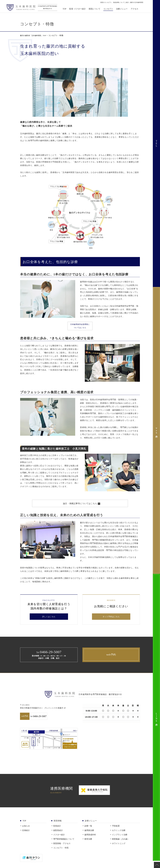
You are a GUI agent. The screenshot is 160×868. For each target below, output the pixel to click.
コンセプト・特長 (61, 852)
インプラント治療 (120, 839)
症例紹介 (26, 834)
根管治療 (88, 843)
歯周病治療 (89, 834)
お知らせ (26, 830)
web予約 (111, 659)
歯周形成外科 (90, 839)
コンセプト (110, 10)
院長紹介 (57, 830)
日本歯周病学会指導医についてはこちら (80, 327)
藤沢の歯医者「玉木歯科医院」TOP (35, 35)
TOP (66, 10)
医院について (96, 10)
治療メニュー (123, 10)
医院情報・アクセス (62, 847)
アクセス (136, 10)
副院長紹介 (58, 834)
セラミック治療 (119, 834)
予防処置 (116, 830)
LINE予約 (157, 717)
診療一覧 (88, 830)
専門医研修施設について (64, 843)
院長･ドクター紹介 (79, 10)
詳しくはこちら (49, 620)
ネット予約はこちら (111, 620)
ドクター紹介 (59, 839)
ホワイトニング (119, 847)
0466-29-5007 (64, 720)
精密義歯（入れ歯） (121, 843)
